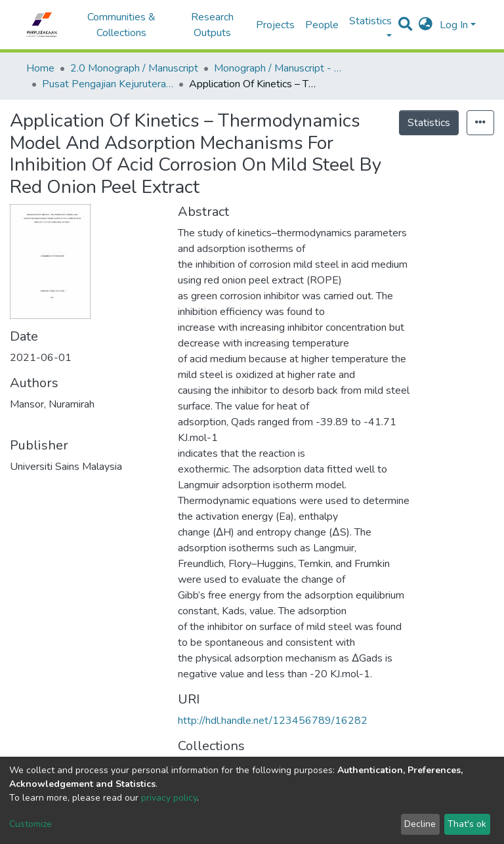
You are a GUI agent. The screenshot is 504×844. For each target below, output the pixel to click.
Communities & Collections (121, 25)
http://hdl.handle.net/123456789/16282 (273, 721)
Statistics (429, 123)
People (322, 25)
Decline (420, 824)
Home (40, 68)
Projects (275, 25)
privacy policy (169, 798)
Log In (454, 25)
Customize (31, 824)
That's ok (467, 824)
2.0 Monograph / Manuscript (134, 68)
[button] (426, 25)
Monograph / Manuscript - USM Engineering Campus (280, 68)
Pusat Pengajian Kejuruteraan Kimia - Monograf (108, 84)
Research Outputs (212, 25)
